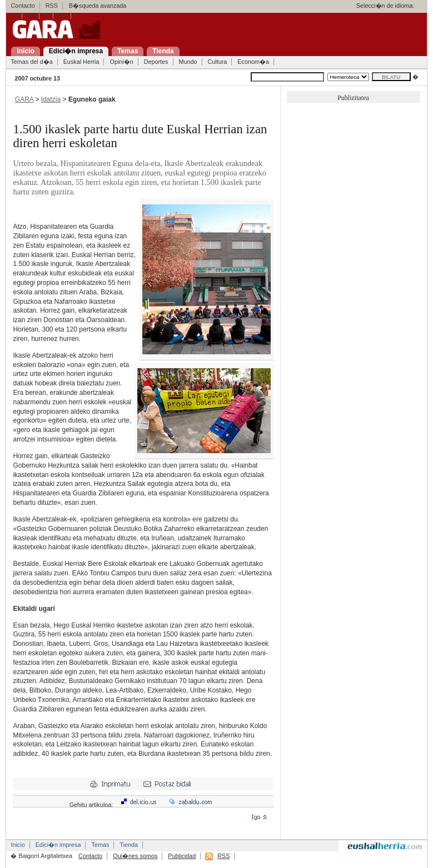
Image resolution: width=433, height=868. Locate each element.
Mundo (188, 62)
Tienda (129, 845)
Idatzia (51, 99)
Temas (100, 845)
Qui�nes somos (135, 856)
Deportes (156, 62)
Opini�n (121, 62)
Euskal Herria (81, 62)
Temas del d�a (31, 62)
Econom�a (253, 62)
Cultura (218, 62)
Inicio (18, 845)
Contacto (23, 6)
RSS (52, 6)
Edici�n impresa (58, 845)
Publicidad (182, 856)
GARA (24, 99)
